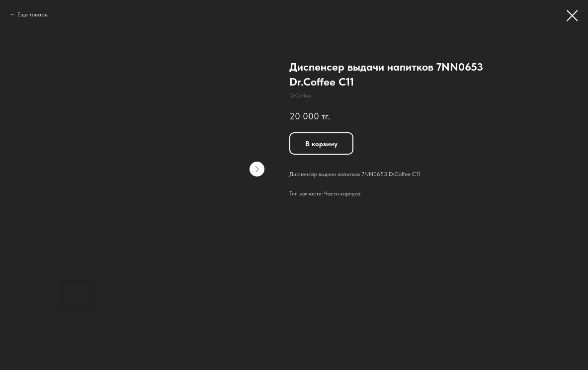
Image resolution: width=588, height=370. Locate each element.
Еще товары (33, 14)
